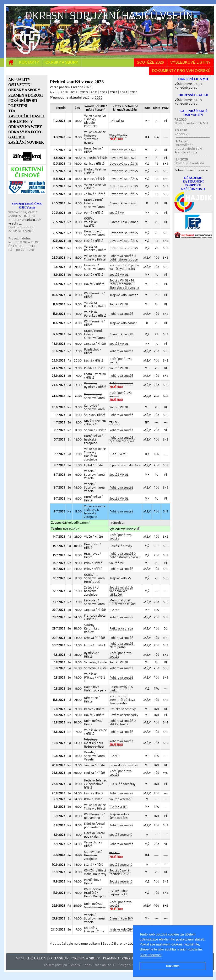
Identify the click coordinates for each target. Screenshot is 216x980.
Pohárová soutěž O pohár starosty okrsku (125, 555)
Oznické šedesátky (123, 709)
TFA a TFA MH (118, 454)
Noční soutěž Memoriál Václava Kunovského (122, 700)
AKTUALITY (19, 80)
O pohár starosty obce (125, 465)
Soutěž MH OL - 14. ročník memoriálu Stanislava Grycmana (124, 284)
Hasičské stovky (121, 546)
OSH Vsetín (59, 958)
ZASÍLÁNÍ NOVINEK (26, 142)
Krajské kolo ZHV (121, 930)
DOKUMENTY (21, 122)
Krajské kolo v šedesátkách (119, 816)
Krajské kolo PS (120, 578)
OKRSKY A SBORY (24, 90)
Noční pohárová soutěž (121, 361)
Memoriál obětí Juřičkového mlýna (123, 602)
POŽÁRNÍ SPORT (23, 101)
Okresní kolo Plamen (124, 222)
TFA (12, 111)
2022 (104, 92)
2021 (94, 92)
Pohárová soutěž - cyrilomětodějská (122, 439)
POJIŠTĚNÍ (18, 106)
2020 (84, 92)
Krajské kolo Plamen (124, 295)
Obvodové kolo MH (123, 150)
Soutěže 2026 (150, 62)
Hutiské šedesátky (123, 784)
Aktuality (37, 958)
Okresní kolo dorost (123, 203)
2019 (74, 92)
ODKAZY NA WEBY (25, 127)
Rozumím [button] (173, 966)
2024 (124, 92)
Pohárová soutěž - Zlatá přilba (122, 646)
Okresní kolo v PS (121, 334)
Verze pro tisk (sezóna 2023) (71, 87)
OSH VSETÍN (19, 85)
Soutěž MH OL (119, 275)
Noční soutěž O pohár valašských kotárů (124, 267)
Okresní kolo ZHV (121, 919)
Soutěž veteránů (121, 799)
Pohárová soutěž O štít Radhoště (123, 723)
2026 (99, 98)
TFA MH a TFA (118, 807)
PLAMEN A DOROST (26, 95)
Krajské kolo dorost (123, 323)
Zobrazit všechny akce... (192, 170)
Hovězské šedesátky (124, 715)
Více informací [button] (151, 955)
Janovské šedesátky (124, 765)
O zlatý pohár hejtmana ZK (119, 893)
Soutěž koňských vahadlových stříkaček (121, 591)
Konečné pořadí (186, 88)
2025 (134, 92)
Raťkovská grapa (121, 629)
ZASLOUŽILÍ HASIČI (26, 116)
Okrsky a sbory (62, 62)
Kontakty (29, 62)
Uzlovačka (117, 121)
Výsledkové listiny (190, 62)
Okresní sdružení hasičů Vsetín (109, 16)
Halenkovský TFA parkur (121, 689)
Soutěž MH (117, 213)
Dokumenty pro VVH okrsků (181, 71)
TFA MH (115, 423)
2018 (64, 92)
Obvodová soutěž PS (124, 164)
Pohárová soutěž (121, 314)
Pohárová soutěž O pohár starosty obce (124, 258)
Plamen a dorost (118, 958)
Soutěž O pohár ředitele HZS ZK (120, 872)
